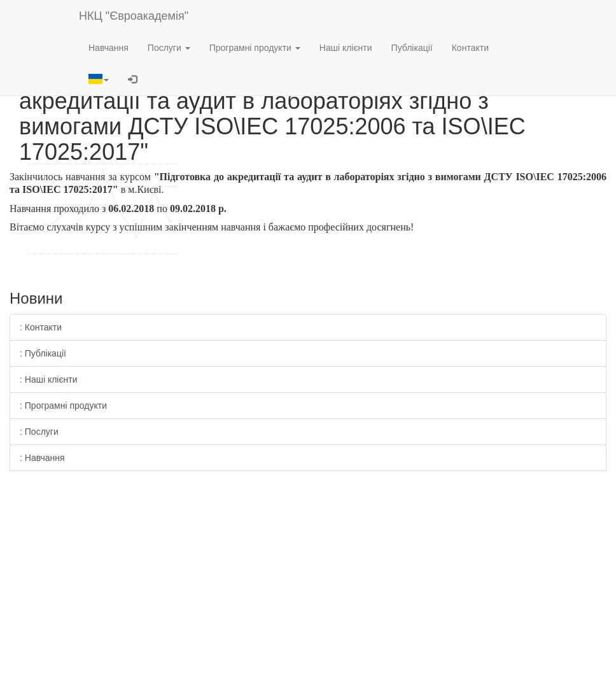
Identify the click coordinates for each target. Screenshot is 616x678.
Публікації (412, 48)
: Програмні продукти (63, 406)
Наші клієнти (346, 48)
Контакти (470, 48)
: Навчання (42, 458)
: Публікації (43, 353)
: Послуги (39, 432)
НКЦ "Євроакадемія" (134, 16)
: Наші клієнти (49, 379)
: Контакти (41, 327)
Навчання (108, 48)
